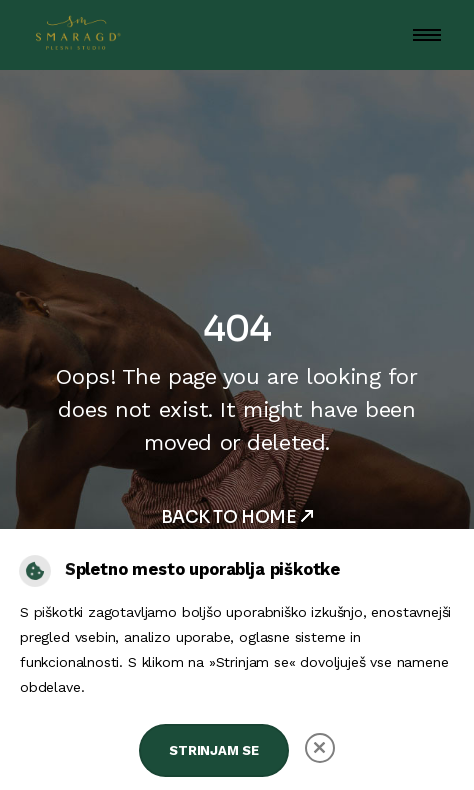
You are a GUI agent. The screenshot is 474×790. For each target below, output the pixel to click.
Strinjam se (214, 750)
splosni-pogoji (135, 687)
